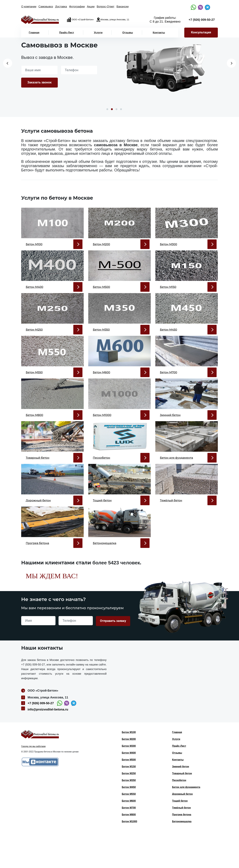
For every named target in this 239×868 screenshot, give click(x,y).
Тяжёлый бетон (181, 844)
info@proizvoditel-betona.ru (48, 746)
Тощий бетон (180, 837)
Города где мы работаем (33, 783)
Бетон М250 (129, 810)
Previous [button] (8, 63)
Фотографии (77, 7)
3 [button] (116, 109)
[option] (161, 70)
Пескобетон (179, 817)
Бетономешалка (182, 858)
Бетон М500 (129, 796)
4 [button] (121, 109)
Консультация (201, 32)
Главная (34, 33)
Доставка (61, 7)
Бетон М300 (129, 783)
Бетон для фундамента (186, 824)
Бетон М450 (129, 824)
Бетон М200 (129, 776)
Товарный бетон (182, 810)
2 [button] (112, 109)
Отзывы (128, 33)
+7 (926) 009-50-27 (202, 20)
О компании (29, 7)
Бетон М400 (129, 789)
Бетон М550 (129, 831)
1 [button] (107, 109)
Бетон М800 (129, 851)
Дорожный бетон (182, 831)
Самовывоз (46, 7)
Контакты (159, 33)
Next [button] (231, 63)
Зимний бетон (181, 803)
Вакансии (122, 7)
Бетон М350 (129, 817)
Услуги (98, 33)
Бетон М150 (129, 803)
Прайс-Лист (67, 33)
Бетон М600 (129, 837)
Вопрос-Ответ (105, 7)
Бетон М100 (129, 769)
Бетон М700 (129, 844)
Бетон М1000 (129, 858)
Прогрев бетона (182, 851)
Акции (91, 7)
